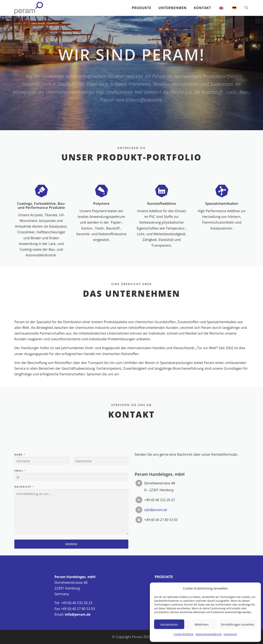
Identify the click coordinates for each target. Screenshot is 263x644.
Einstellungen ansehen (238, 624)
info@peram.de (78, 614)
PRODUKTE (140, 8)
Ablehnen (201, 624)
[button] (245, 8)
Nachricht (24, 537)
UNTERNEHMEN (172, 8)
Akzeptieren (169, 624)
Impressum (230, 634)
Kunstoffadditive (161, 239)
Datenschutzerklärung (209, 634)
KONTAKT (202, 8)
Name (20, 505)
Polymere (102, 239)
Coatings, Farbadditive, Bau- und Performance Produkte (41, 241)
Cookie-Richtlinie (184, 634)
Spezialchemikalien (222, 239)
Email (20, 521)
